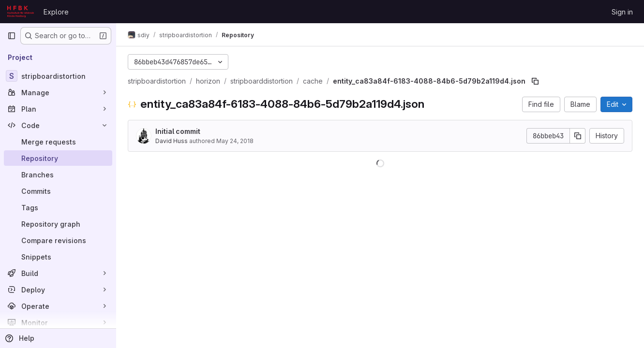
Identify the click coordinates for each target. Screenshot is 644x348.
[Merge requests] (58, 142)
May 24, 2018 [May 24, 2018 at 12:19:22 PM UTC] (235, 141)
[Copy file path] (535, 81)
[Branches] (58, 174)
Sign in (622, 12)
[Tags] (58, 207)
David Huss (172, 141)
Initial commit (178, 131)
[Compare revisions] (58, 240)
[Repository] (58, 158)
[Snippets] (58, 257)
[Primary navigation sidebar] (12, 36)
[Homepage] (21, 12)
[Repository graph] (58, 224)
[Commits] (58, 191)
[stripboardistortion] (58, 76)
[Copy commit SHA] (578, 136)
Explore (56, 12)
